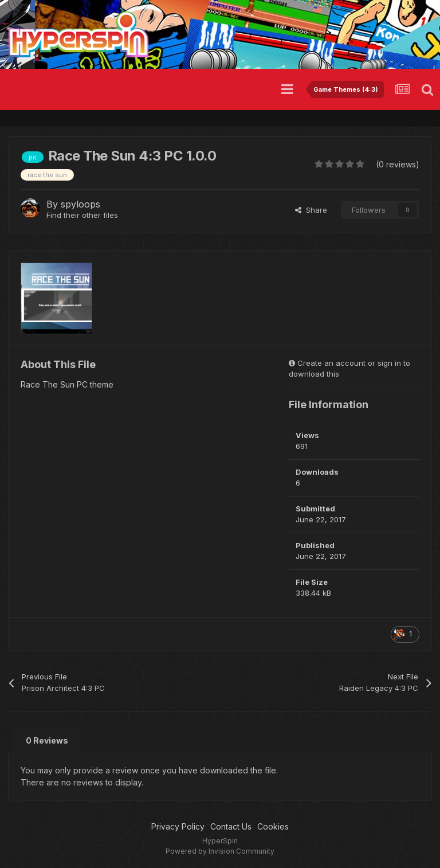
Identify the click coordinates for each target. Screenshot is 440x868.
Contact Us (231, 826)
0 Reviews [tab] (47, 740)
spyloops (80, 204)
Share (311, 210)
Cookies (273, 826)
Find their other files (82, 215)
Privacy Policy (178, 826)
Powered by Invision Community (220, 851)
